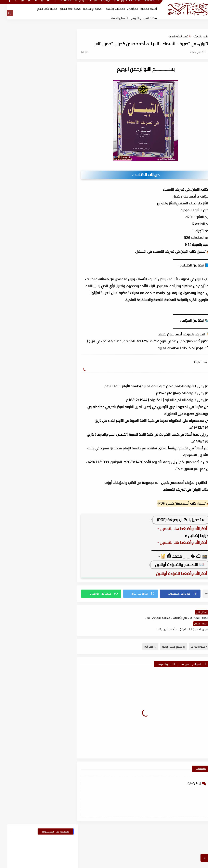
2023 (58, 615)
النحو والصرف (194, 37)
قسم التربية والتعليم (19, 236)
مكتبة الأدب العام (40, 9)
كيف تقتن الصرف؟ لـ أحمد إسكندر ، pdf (26, 324)
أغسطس (53, 466)
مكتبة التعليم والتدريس (137, 18)
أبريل (55, 495)
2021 (58, 786)
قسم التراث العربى (52, 236)
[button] (174, 594)
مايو (55, 488)
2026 (58, 417)
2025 (58, 438)
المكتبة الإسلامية (86, 9)
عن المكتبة (99, 4)
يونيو (55, 480)
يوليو (55, 473)
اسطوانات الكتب (19, 213)
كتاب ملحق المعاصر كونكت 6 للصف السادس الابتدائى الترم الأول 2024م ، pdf (27, 307)
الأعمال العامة (113, 18)
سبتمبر (54, 459)
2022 (58, 693)
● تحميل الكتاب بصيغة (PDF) (174, 520)
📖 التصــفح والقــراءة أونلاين (173, 565)
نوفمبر (54, 452)
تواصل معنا (73, 4)
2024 (58, 523)
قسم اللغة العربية (172, 37)
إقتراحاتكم (86, 4)
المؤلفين (126, 9)
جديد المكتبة (129, 4)
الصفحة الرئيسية (145, 4)
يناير (56, 431)
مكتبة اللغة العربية (63, 9)
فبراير (55, 424)
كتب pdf (144, 635)
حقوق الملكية (113, 4)
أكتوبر (55, 544)
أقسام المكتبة (142, 9)
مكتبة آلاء (164, 863)
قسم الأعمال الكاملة (19, 228)
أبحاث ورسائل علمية (52, 213)
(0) (82, 52)
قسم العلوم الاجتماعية (52, 244)
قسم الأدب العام (52, 228)
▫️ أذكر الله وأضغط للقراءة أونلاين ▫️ (175, 573)
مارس (55, 502)
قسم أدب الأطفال (19, 220)
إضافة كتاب (59, 4)
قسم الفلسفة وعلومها (19, 244)
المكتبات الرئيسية (108, 9)
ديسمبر (54, 445)
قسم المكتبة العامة (19, 251)
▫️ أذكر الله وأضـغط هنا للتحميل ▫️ (177, 529)
